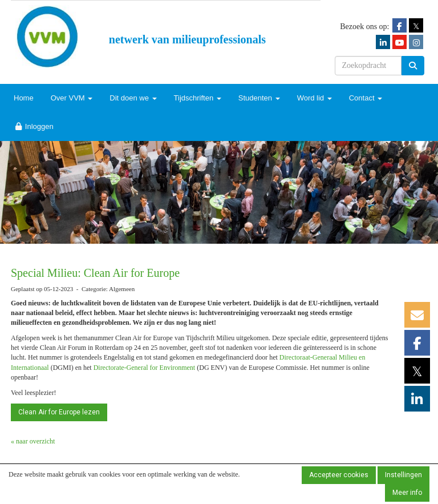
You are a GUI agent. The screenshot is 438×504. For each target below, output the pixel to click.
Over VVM (72, 98)
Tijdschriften (198, 98)
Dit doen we (133, 98)
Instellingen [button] (403, 475)
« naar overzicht (33, 441)
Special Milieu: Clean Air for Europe (95, 273)
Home (24, 98)
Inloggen (34, 126)
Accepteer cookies (339, 475)
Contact (366, 98)
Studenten (259, 98)
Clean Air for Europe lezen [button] (59, 412)
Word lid (315, 98)
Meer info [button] (407, 493)
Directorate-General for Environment (145, 368)
